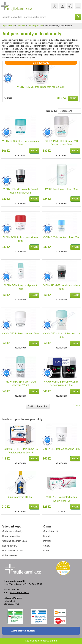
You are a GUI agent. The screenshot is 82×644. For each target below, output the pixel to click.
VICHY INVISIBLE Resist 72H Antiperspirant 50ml (62, 143)
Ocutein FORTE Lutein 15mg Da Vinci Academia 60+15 (21, 451)
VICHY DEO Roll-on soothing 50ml (21, 334)
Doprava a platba (11, 536)
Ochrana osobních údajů (15, 541)
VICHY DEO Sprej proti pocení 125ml (20, 287)
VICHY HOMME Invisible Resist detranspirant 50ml (21, 191)
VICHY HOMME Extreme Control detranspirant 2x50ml (62, 383)
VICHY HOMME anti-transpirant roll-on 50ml (41, 87)
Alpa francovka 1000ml (21, 497)
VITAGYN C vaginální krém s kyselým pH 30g (62, 499)
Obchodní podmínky (12, 531)
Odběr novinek (10, 555)
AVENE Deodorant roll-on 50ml (61, 189)
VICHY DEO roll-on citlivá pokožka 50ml (61, 335)
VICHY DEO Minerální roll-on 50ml (62, 237)
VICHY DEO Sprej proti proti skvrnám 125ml (21, 383)
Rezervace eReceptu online (41, 641)
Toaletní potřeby (35, 26)
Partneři (47, 541)
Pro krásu (21, 26)
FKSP (46, 551)
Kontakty (48, 536)
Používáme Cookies (12, 551)
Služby (47, 546)
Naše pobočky (10, 546)
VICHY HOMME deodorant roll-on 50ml (62, 287)
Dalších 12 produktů (38, 406)
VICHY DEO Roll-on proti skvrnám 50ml (20, 143)
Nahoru (76, 405)
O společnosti (51, 531)
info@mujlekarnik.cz (20, 593)
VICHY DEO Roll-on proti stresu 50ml (20, 239)
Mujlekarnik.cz (8, 26)
